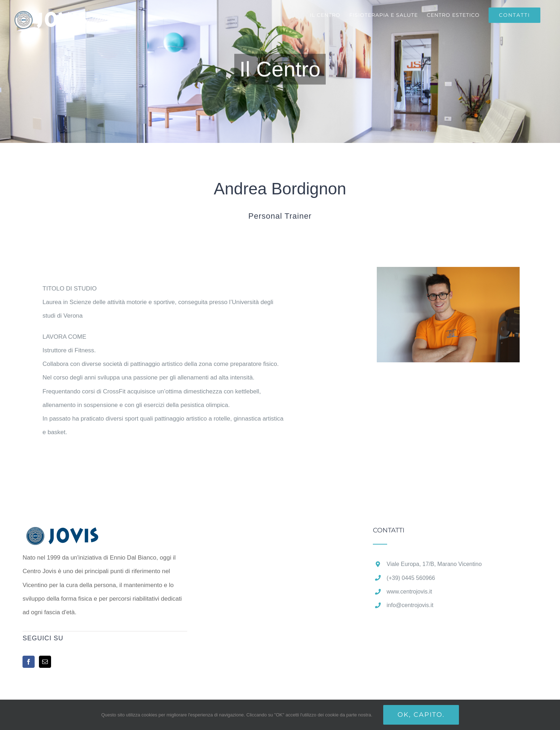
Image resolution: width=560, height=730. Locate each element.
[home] (74, 534)
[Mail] (45, 662)
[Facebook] (29, 662)
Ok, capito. (421, 715)
